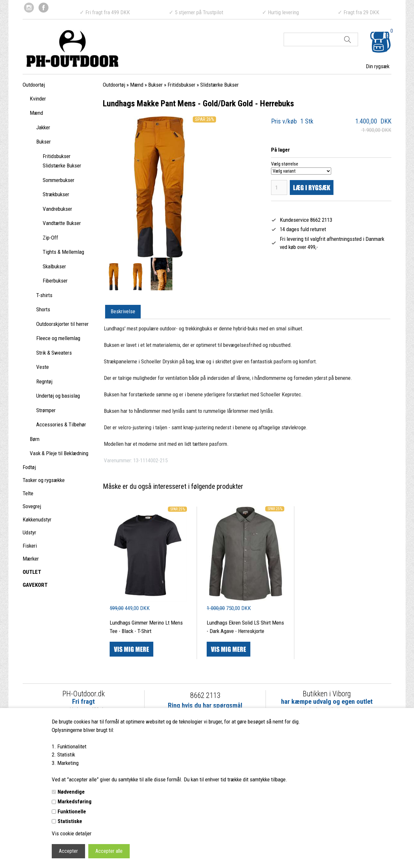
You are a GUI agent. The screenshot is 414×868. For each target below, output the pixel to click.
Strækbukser (56, 194)
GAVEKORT (35, 585)
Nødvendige (71, 792)
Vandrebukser (57, 209)
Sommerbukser (59, 180)
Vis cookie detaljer (72, 833)
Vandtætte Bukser (62, 223)
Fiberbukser (55, 281)
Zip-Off (50, 238)
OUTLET (32, 572)
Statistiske (70, 821)
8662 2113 (205, 696)
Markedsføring (75, 801)
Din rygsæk (378, 66)
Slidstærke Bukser (62, 166)
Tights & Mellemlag (63, 252)
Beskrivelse (123, 311)
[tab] (123, 312)
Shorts (43, 309)
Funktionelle (72, 811)
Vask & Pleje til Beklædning (59, 453)
